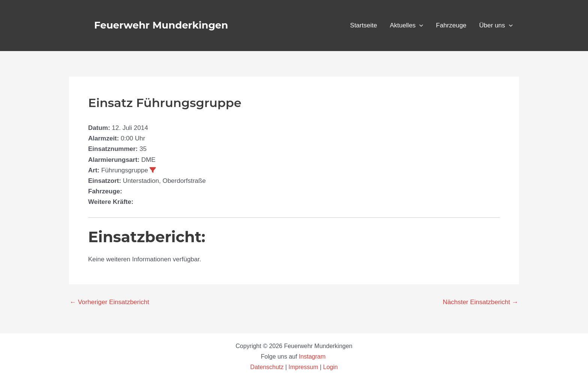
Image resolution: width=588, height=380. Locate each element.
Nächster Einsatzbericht (481, 302)
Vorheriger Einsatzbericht (109, 302)
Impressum (303, 367)
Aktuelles (406, 26)
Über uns (496, 26)
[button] (419, 26)
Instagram (313, 357)
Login (331, 367)
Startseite (364, 25)
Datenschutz (268, 367)
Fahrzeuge (451, 25)
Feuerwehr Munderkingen (161, 25)
